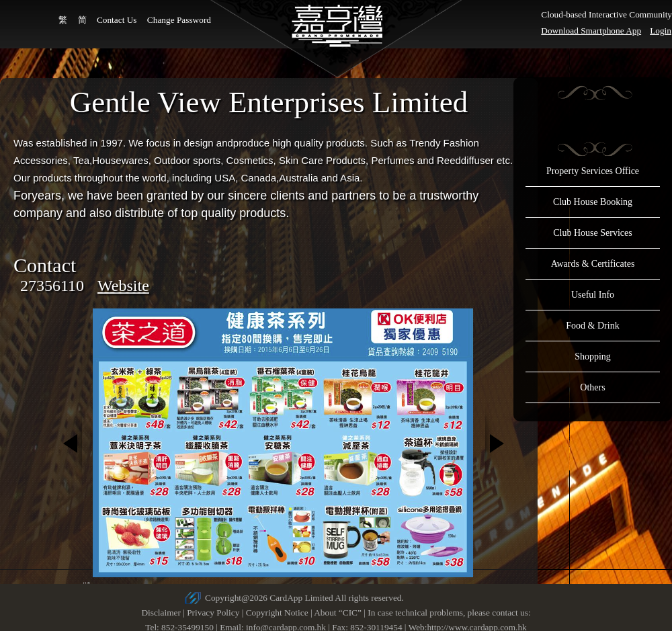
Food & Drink (592, 326)
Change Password (179, 20)
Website (123, 286)
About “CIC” (338, 613)
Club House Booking (593, 202)
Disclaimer (161, 613)
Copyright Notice (277, 613)
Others (592, 387)
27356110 (52, 286)
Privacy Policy (213, 613)
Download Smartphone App (591, 31)
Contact (45, 265)
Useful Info (593, 295)
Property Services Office (593, 171)
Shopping (593, 356)
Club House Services (592, 233)
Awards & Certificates (593, 264)
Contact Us (117, 20)
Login (661, 31)
